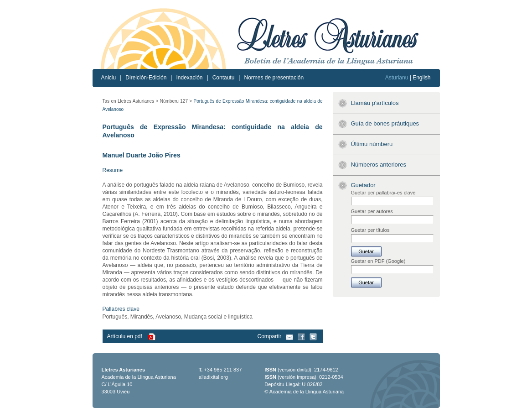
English (421, 78)
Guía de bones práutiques (385, 123)
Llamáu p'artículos (375, 103)
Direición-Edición (146, 78)
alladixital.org (213, 377)
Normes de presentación (274, 78)
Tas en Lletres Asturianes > (131, 101)
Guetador (363, 185)
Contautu (224, 78)
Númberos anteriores (379, 165)
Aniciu (109, 78)
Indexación (189, 78)
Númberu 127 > (176, 101)
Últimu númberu (372, 144)
